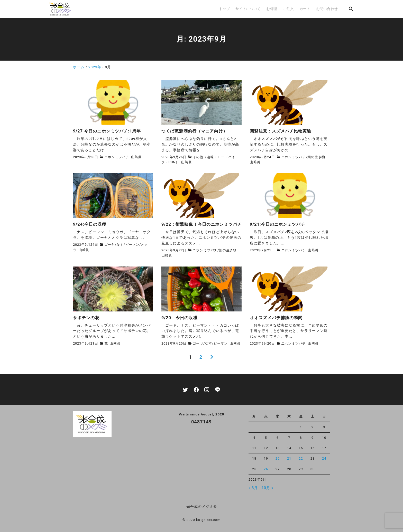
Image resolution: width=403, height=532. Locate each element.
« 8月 (253, 488)
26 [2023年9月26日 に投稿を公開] (266, 469)
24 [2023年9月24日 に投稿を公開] (324, 458)
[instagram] (207, 390)
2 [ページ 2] (201, 357)
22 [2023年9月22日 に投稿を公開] (301, 458)
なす (120, 245)
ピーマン (132, 245)
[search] (351, 9)
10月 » (268, 488)
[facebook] (196, 390)
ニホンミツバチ (117, 157)
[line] (218, 390)
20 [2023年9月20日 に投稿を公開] (278, 458)
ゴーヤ (110, 245)
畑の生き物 (316, 157)
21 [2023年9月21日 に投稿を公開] (289, 458)
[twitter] (185, 390)
